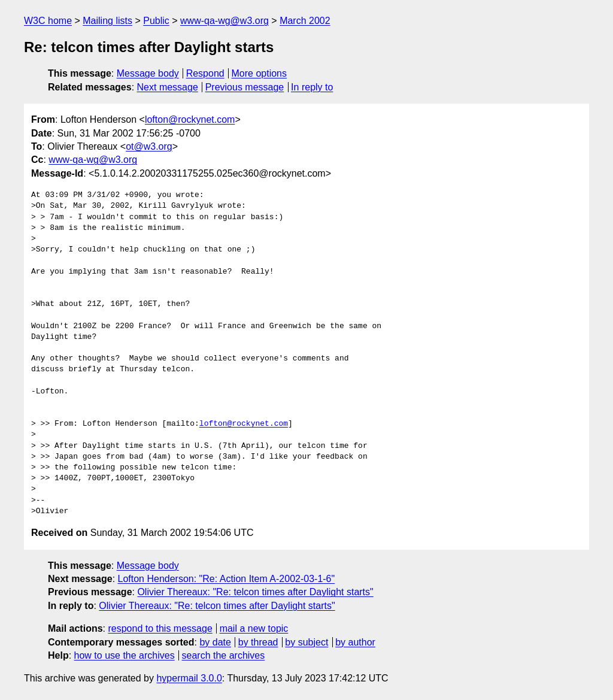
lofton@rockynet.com (190, 119)
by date (215, 642)
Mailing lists (107, 21)
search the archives (224, 655)
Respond (205, 73)
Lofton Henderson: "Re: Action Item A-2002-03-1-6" (227, 579)
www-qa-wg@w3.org (224, 21)
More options (260, 73)
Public (156, 21)
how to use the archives (125, 655)
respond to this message (160, 628)
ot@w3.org (149, 146)
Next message (168, 87)
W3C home (48, 21)
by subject (306, 642)
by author (355, 642)
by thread (258, 642)
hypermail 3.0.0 (189, 678)
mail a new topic (254, 628)
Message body (148, 73)
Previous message (245, 87)
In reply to (312, 87)
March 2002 (305, 21)
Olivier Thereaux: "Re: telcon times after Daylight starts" (255, 592)
